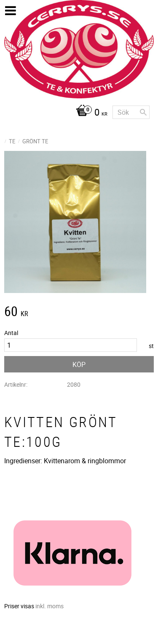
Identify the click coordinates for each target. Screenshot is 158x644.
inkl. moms (50, 606)
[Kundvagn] (56, 113)
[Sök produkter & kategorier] (131, 112)
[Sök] (143, 112)
